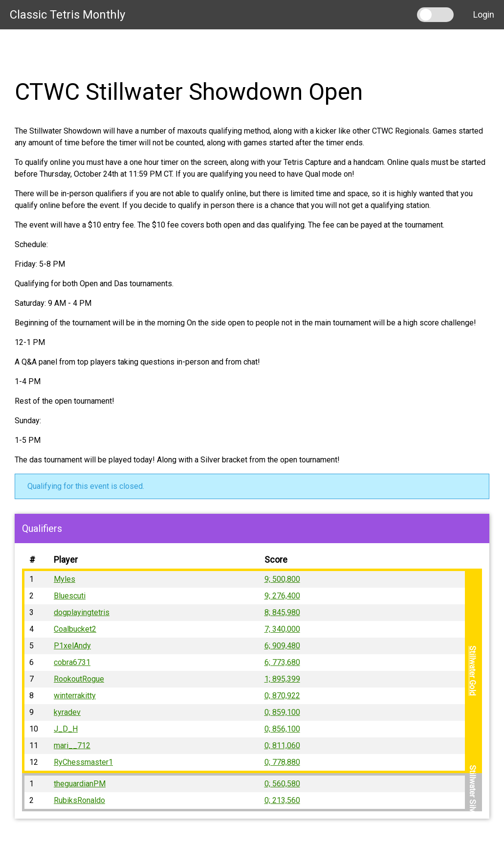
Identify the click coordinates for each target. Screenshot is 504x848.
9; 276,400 (282, 596)
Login (484, 14)
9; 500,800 (282, 579)
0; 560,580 (282, 784)
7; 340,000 (282, 629)
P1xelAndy (72, 646)
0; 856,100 (282, 729)
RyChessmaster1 (83, 762)
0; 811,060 (282, 745)
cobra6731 (72, 662)
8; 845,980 (282, 612)
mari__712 (72, 745)
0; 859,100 (282, 712)
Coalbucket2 (75, 629)
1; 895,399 (282, 679)
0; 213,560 (282, 800)
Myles (65, 579)
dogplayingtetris (82, 612)
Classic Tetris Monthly (67, 15)
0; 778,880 (282, 762)
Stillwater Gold (472, 671)
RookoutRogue (79, 679)
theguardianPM (80, 784)
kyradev (67, 712)
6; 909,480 (282, 646)
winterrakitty (75, 696)
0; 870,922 (282, 696)
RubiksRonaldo (79, 800)
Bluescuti (70, 596)
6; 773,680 (282, 662)
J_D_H (66, 729)
